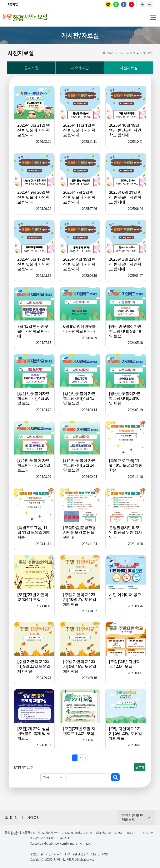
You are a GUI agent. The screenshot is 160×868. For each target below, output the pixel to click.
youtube (131, 4)
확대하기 (142, 4)
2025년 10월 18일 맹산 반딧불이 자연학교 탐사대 (125, 131)
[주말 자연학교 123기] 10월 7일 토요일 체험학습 (80, 600)
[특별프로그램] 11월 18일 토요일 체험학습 (126, 466)
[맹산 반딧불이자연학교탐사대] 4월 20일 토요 (33, 399)
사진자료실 (129, 69)
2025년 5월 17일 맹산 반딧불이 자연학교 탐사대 (34, 265)
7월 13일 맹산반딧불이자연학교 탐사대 (33, 332)
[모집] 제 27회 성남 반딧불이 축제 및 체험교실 (34, 734)
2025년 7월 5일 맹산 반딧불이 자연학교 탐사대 (79, 198)
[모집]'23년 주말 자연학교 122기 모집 (79, 732)
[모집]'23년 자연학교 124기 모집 (33, 598)
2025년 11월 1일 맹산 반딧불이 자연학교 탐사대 (79, 131)
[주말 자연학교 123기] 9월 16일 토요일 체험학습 (80, 667)
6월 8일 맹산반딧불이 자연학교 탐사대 (79, 330)
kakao (108, 4)
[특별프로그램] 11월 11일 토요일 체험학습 (34, 533)
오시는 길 (11, 818)
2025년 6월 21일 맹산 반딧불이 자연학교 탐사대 (125, 198)
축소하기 (150, 4)
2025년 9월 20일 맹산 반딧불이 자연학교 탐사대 (34, 198)
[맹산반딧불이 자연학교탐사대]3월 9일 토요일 (34, 466)
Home (108, 54)
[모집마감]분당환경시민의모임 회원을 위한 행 (79, 533)
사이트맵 (33, 818)
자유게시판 (80, 69)
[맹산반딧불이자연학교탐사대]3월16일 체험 (125, 399)
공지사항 (31, 69)
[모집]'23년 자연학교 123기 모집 (124, 665)
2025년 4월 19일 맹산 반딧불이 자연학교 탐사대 (79, 265)
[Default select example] (53, 778)
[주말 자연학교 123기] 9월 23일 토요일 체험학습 (34, 667)
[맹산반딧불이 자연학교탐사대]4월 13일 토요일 (79, 399)
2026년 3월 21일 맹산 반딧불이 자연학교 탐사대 (34, 131)
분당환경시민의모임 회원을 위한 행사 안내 (125, 533)
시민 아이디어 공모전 (125, 598)
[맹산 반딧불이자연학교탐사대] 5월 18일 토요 (125, 332)
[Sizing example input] (88, 778)
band (116, 4)
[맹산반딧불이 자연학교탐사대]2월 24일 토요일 (79, 466)
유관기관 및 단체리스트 (132, 818)
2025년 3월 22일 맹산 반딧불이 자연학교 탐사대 (125, 265)
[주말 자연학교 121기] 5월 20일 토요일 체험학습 (125, 734)
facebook (124, 4)
